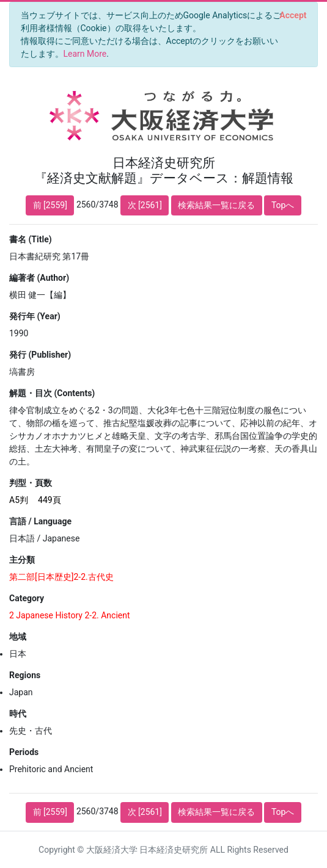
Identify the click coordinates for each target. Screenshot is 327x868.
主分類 (22, 560)
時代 (18, 714)
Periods (24, 752)
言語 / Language (40, 521)
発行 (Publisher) (40, 355)
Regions (25, 675)
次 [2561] (145, 205)
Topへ (283, 205)
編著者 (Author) (39, 278)
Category (27, 598)
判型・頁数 (31, 483)
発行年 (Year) (35, 316)
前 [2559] (50, 205)
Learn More (85, 54)
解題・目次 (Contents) (52, 393)
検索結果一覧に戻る (216, 205)
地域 (18, 637)
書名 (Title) (31, 239)
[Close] (293, 15)
